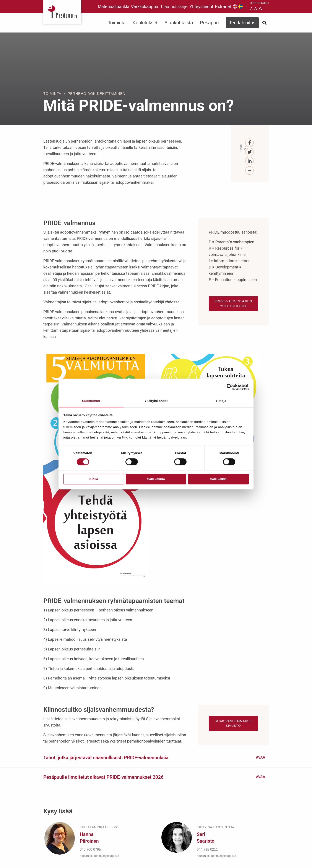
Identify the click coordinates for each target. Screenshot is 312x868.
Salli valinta (156, 479)
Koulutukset (145, 23)
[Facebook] (250, 143)
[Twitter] (250, 152)
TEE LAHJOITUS (102, 829)
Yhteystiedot (201, 7)
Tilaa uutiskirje (174, 7)
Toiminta (117, 23)
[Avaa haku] (264, 23)
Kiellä (94, 479)
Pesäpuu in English (235, 7)
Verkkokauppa (145, 7)
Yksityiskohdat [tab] (156, 401)
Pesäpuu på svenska (240, 7)
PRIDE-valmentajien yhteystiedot (233, 304)
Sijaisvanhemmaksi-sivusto (233, 574)
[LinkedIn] (250, 161)
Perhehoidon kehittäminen (97, 94)
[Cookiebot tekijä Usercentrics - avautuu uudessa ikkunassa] (230, 387)
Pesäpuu (62, 12)
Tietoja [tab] (221, 401)
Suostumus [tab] (91, 401)
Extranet (223, 7)
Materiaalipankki (113, 7)
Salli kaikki (218, 479)
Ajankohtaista (179, 23)
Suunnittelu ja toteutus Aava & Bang (237, 861)
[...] (250, 171)
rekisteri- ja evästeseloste (102, 861)
